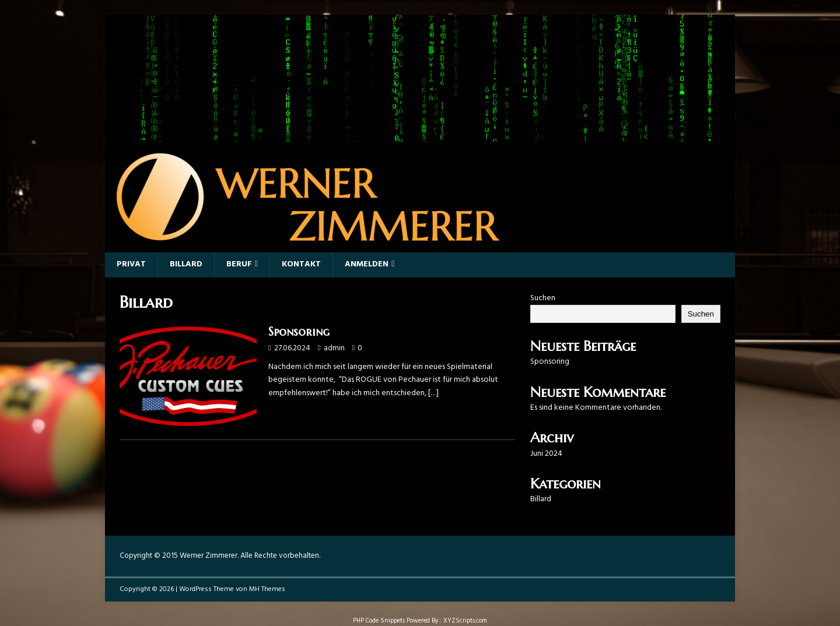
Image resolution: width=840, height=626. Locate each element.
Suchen (543, 298)
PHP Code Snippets (379, 621)
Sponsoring (299, 332)
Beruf (239, 264)
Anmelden (367, 264)
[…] (433, 393)
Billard (186, 264)
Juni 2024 (546, 454)
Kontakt (301, 264)
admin (334, 348)
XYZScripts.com (465, 621)
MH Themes (267, 589)
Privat (131, 264)
